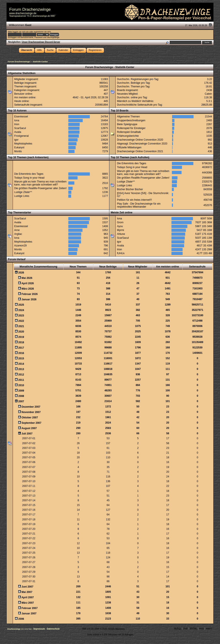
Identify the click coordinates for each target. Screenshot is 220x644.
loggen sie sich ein (21, 32)
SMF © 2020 (101, 629)
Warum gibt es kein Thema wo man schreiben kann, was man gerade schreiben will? (40, 183)
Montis (18, 151)
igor (16, 140)
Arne (17, 230)
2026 (21, 273)
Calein (208, 94)
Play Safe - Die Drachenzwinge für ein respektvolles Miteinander (139, 205)
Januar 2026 (29, 299)
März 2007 (28, 603)
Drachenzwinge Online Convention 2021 (140, 151)
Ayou (120, 226)
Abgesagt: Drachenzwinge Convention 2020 (142, 144)
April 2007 (28, 597)
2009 (21, 391)
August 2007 (29, 428)
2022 (21, 321)
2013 (21, 369)
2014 (21, 364)
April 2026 (28, 283)
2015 (21, 358)
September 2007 (31, 423)
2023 (21, 316)
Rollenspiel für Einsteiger (131, 128)
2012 (21, 375)
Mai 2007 (27, 592)
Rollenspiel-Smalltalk (129, 132)
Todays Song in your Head (29, 178)
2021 (21, 326)
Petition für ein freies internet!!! (134, 200)
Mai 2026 (27, 278)
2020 (21, 332)
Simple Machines (116, 629)
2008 (21, 396)
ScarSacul (20, 128)
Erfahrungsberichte (128, 136)
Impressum (40, 629)
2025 (21, 305)
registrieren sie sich (42, 32)
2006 (21, 619)
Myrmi (120, 230)
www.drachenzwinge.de (23, 13)
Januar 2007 (29, 614)
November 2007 (31, 412)
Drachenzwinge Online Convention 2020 (140, 140)
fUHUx (121, 253)
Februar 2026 (30, 294)
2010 (21, 385)
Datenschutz (53, 629)
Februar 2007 (30, 608)
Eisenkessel (21, 117)
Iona (17, 120)
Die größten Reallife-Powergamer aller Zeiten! (40, 188)
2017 (21, 348)
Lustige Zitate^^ (23, 192)
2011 (21, 380)
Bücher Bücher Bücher (130, 189)
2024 (21, 310)
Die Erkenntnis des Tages (29, 174)
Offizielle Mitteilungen (129, 147)
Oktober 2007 (30, 418)
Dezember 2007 (31, 407)
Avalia (18, 132)
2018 (21, 342)
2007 (21, 401)
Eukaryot (19, 147)
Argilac (18, 234)
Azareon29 (20, 246)
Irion (17, 124)
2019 (21, 337)
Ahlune (121, 234)
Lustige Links (22, 196)
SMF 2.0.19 (88, 629)
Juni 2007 (27, 587)
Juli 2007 (27, 434)
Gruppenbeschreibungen (131, 120)
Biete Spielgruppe (127, 124)
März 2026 (28, 289)
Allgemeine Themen (128, 117)
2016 (21, 353)
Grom (120, 222)
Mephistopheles (23, 144)
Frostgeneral (21, 136)
